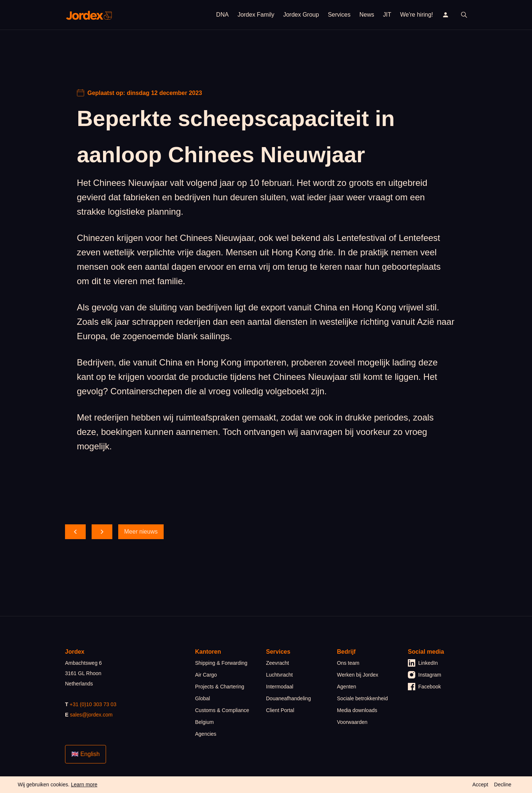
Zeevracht (277, 663)
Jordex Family (256, 15)
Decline (503, 785)
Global (202, 698)
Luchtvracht (279, 675)
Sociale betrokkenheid (362, 698)
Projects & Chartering (220, 687)
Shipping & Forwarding (221, 663)
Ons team (348, 663)
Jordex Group (301, 15)
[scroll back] (75, 532)
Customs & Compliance (222, 710)
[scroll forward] (102, 532)
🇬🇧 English (86, 754)
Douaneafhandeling (288, 698)
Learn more (84, 785)
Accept (480, 785)
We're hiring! (417, 15)
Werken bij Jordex (358, 675)
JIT (387, 15)
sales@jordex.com (91, 715)
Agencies (206, 734)
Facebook (424, 687)
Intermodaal (280, 687)
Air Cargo (206, 675)
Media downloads (357, 710)
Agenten (347, 687)
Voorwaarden (352, 722)
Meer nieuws (141, 532)
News (367, 15)
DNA (222, 15)
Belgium (204, 722)
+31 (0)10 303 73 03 (93, 704)
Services (339, 15)
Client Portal (280, 710)
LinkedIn (423, 663)
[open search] (464, 15)
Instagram (424, 675)
